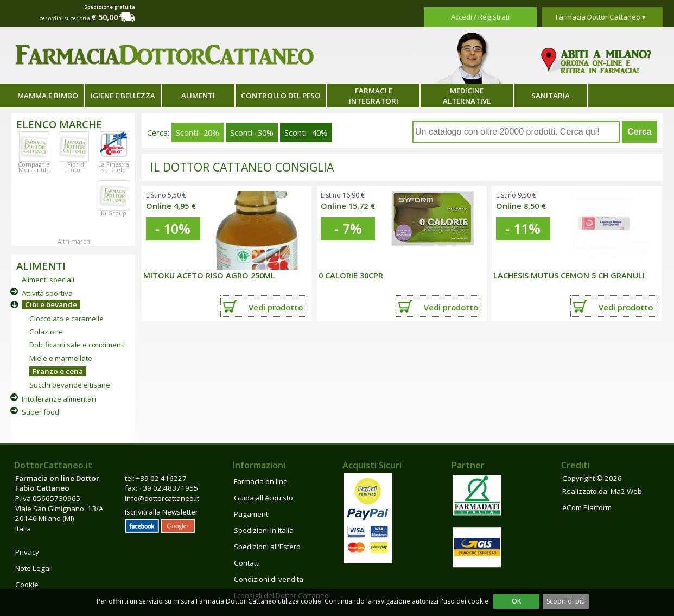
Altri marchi (75, 242)
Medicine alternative (467, 96)
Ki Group (114, 213)
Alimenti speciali (48, 280)
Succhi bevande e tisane (70, 385)
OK (516, 601)
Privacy (27, 552)
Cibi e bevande (51, 304)
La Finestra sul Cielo (114, 167)
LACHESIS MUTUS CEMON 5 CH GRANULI (569, 275)
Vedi (276, 307)
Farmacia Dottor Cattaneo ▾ (601, 17)
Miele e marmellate (61, 358)
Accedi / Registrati (480, 17)
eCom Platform (587, 507)
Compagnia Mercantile (34, 167)
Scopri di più (566, 601)
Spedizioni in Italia (264, 530)
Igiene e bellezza (123, 96)
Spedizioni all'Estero (267, 547)
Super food (40, 412)
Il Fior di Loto (74, 167)
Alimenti (198, 96)
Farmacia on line (261, 481)
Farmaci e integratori (374, 96)
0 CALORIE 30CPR (351, 275)
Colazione (46, 332)
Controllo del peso (281, 96)
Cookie (27, 585)
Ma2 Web (626, 491)
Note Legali (34, 568)
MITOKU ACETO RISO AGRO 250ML (209, 275)
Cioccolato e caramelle (66, 319)
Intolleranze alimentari (59, 399)
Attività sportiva (47, 293)
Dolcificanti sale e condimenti (77, 345)
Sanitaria (551, 96)
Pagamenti (252, 514)
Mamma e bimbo (48, 96)
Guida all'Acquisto (263, 498)
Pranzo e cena (58, 371)
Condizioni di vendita (269, 579)
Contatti (247, 563)
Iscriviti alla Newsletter (161, 512)
